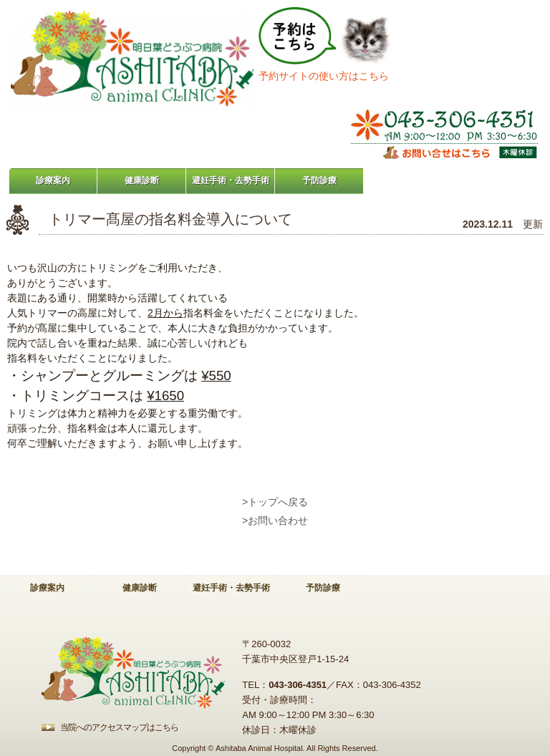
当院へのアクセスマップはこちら (119, 727)
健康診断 (142, 180)
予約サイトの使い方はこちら (324, 76)
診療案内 (53, 180)
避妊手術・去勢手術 (231, 180)
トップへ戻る (278, 502)
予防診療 (319, 180)
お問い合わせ (278, 520)
